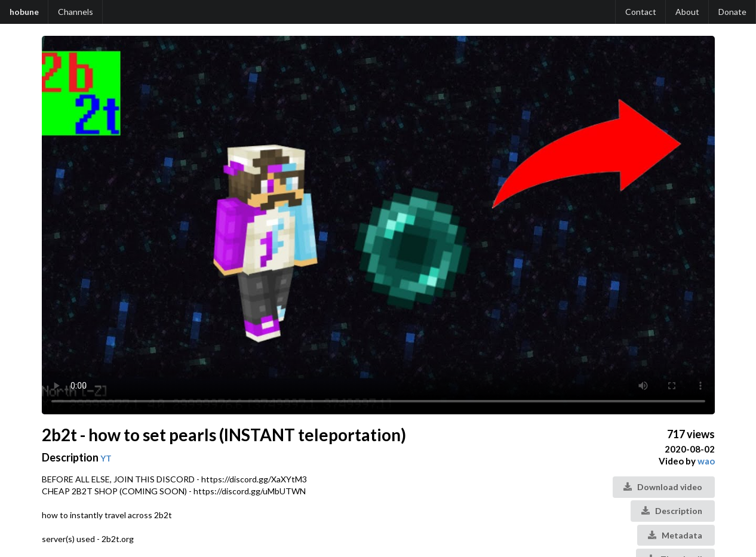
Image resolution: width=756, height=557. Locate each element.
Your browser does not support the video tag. (378, 225)
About (687, 12)
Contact (641, 12)
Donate (732, 12)
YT (106, 458)
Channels (76, 12)
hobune (24, 12)
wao (706, 461)
